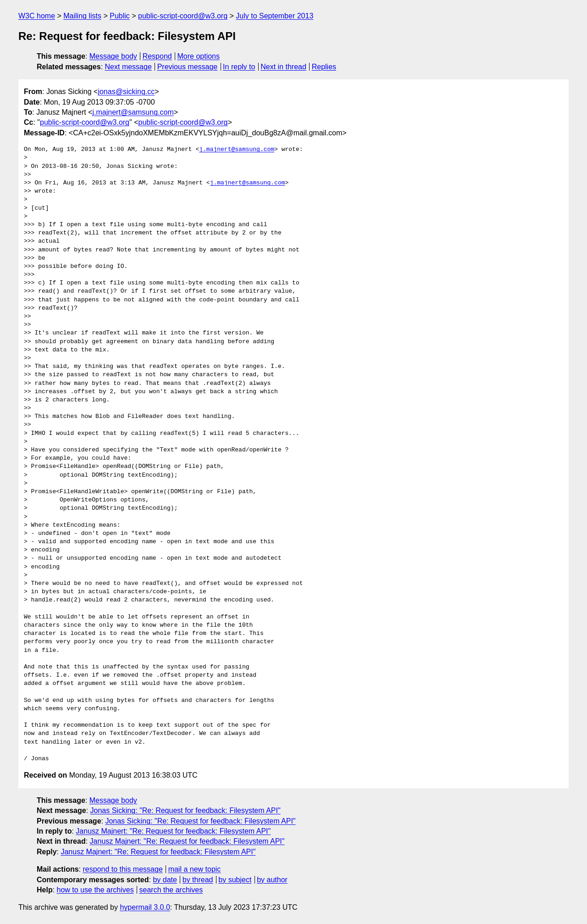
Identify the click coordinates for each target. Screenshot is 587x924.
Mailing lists (82, 16)
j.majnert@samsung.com (133, 112)
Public (120, 16)
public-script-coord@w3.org (183, 16)
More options (199, 56)
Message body (113, 56)
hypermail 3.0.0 (145, 907)
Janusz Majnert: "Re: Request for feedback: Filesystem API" (173, 831)
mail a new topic (195, 869)
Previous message (188, 67)
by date (165, 880)
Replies (324, 67)
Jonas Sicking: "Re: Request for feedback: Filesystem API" (186, 810)
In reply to (239, 67)
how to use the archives (95, 890)
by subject (235, 880)
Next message (128, 67)
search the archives (171, 890)
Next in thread (283, 67)
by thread (198, 880)
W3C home (37, 16)
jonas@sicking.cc (126, 92)
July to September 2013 (274, 16)
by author (272, 880)
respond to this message (122, 869)
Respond (157, 56)
